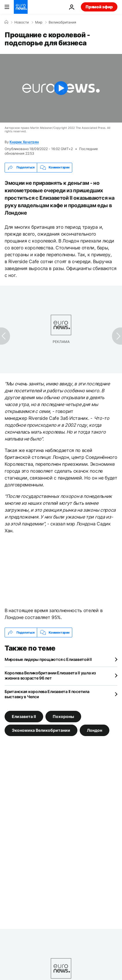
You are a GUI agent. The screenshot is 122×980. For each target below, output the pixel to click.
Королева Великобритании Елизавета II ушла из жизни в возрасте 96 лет (50, 675)
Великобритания (62, 22)
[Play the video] (61, 88)
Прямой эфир (99, 7)
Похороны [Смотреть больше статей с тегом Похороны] (63, 716)
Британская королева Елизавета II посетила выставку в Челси (47, 694)
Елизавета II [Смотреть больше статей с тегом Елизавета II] (24, 716)
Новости (22, 22)
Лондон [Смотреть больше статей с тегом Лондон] (95, 730)
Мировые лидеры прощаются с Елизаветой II (48, 659)
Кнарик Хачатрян (24, 142)
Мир (39, 22)
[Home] (6, 22)
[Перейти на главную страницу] (21, 7)
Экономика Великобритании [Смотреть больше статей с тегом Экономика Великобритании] (41, 730)
